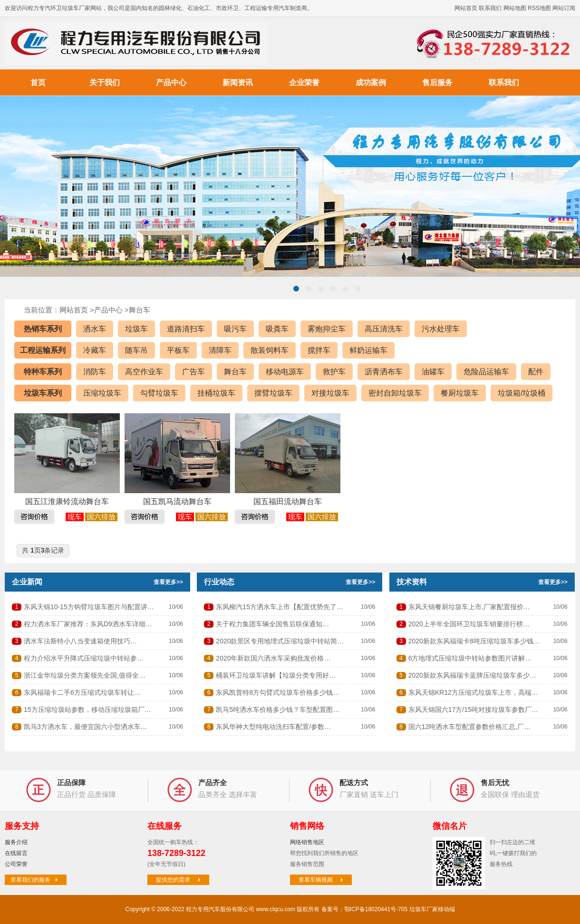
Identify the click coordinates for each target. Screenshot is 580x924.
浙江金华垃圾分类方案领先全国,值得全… (85, 675)
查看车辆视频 (322, 880)
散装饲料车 (270, 350)
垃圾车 (136, 329)
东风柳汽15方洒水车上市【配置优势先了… (280, 607)
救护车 (334, 372)
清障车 (220, 350)
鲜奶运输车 (368, 350)
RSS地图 (539, 8)
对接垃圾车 (330, 393)
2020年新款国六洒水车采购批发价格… (273, 658)
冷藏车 (95, 350)
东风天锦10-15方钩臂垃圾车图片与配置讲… (89, 607)
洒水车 (95, 329)
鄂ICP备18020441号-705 (376, 909)
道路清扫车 (186, 329)
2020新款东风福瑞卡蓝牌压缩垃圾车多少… (472, 675)
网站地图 (515, 8)
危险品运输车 (486, 372)
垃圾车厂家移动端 (432, 909)
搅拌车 (319, 350)
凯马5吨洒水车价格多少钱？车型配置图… (278, 710)
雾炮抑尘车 (327, 329)
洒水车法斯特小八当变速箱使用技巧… (80, 641)
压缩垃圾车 (102, 393)
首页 (38, 83)
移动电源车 (285, 372)
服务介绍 (16, 842)
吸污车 (235, 329)
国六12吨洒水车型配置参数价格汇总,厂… (469, 727)
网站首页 (466, 8)
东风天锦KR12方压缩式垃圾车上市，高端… (473, 692)
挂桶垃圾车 (216, 393)
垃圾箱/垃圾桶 (522, 393)
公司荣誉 (16, 864)
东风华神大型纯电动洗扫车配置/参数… (273, 727)
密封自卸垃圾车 (395, 393)
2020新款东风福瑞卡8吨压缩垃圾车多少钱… (474, 641)
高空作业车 (144, 372)
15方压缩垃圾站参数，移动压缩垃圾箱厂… (87, 710)
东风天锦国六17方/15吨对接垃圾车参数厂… (473, 710)
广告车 (193, 372)
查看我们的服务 (35, 880)
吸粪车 (277, 329)
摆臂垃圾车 (273, 393)
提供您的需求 (179, 880)
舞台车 (140, 310)
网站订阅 (564, 8)
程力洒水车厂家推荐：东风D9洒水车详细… (88, 624)
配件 (536, 372)
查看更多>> (168, 582)
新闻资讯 (238, 83)
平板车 (178, 350)
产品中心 (171, 83)
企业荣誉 (304, 83)
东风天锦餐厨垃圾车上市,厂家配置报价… (469, 607)
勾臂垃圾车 (159, 393)
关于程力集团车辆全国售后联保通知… (272, 624)
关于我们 (105, 83)
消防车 (95, 372)
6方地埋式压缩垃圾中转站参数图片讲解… (470, 658)
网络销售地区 (307, 842)
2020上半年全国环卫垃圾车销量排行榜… (469, 624)
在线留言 (16, 853)
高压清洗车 (384, 329)
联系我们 (490, 8)
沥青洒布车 (384, 372)
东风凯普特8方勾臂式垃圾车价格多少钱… (278, 692)
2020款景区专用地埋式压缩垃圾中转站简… (280, 641)
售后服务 (437, 83)
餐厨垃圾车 (460, 393)
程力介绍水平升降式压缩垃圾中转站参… (84, 658)
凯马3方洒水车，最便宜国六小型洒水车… (86, 727)
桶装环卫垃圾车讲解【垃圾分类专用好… (276, 675)
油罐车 (433, 372)
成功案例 (371, 83)
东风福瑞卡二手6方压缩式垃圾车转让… (82, 692)
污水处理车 (441, 329)
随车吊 (136, 350)
